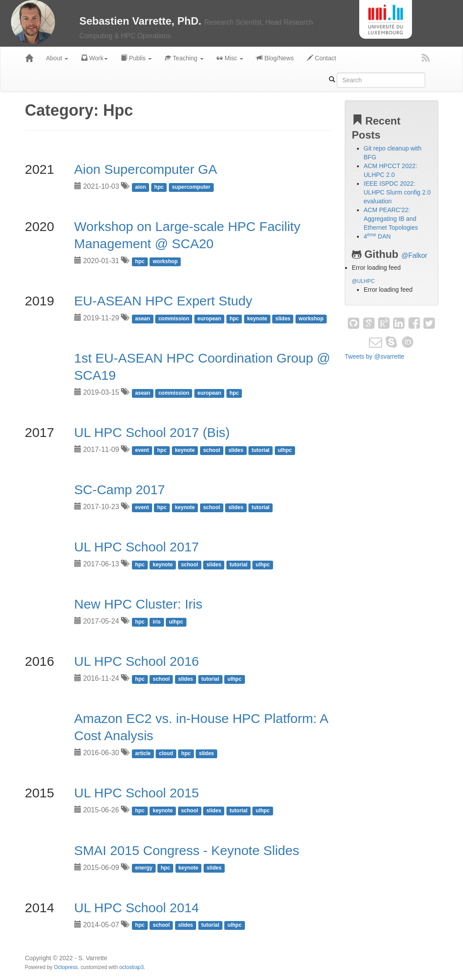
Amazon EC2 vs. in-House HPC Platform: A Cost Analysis (201, 727)
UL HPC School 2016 (137, 661)
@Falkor (414, 255)
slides (283, 319)
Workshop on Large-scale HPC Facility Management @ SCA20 (188, 235)
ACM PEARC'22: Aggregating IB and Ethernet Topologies (391, 219)
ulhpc (285, 450)
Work (95, 58)
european (209, 319)
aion (140, 187)
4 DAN (377, 236)
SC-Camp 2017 (120, 490)
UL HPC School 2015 (137, 793)
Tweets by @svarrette (375, 356)
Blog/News (275, 58)
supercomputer (191, 187)
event (142, 450)
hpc (159, 187)
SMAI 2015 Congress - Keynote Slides (187, 850)
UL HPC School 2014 (137, 908)
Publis (136, 58)
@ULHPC (363, 281)
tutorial (261, 450)
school (212, 450)
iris (157, 622)
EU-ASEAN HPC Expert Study (163, 301)
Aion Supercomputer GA (146, 169)
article (143, 753)
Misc (230, 58)
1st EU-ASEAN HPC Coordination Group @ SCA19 (202, 367)
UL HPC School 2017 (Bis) (152, 432)
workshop (166, 261)
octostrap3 (131, 967)
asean (142, 319)
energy (144, 868)
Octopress (66, 967)
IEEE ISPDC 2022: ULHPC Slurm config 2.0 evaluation (397, 192)
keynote (257, 319)
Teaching (184, 58)
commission (174, 319)
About (57, 58)
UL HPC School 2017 (137, 547)
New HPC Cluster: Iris (139, 604)
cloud (166, 753)
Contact (321, 58)
